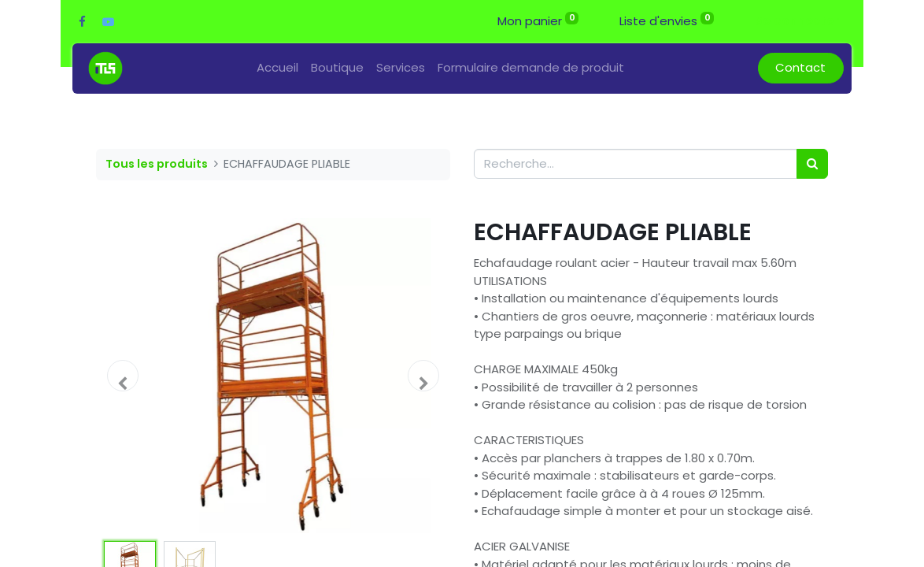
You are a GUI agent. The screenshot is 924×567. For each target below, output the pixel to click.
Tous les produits (157, 164)
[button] (123, 376)
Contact (800, 67)
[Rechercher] (812, 164)
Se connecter (797, 21)
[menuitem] (277, 68)
